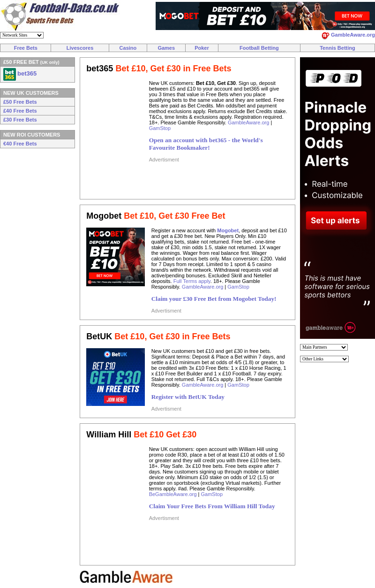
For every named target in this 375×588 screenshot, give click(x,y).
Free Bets (26, 48)
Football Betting (259, 48)
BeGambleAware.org (173, 494)
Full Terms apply (192, 281)
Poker (202, 48)
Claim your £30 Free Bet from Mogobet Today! (214, 299)
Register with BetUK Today (188, 397)
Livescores (80, 48)
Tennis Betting (337, 48)
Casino (128, 48)
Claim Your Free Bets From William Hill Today (212, 506)
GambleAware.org (248, 122)
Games (166, 48)
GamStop (160, 128)
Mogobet (228, 230)
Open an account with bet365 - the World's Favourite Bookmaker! (206, 144)
